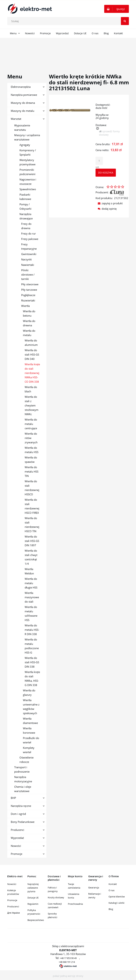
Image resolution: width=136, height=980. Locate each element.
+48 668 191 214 (67, 962)
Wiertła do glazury (29, 693)
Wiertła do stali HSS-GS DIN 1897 (32, 541)
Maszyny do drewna (23, 103)
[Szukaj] (125, 21)
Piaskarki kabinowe (25, 197)
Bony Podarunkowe (23, 822)
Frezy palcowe (30, 239)
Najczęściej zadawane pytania (33, 888)
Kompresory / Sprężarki (28, 152)
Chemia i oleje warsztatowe (23, 789)
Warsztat (16, 119)
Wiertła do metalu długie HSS (31, 583)
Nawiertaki (28, 265)
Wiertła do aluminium (31, 343)
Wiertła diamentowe (30, 721)
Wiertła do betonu (29, 313)
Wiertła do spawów (31, 460)
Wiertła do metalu (29, 333)
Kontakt (113, 884)
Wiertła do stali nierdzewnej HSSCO (32, 488)
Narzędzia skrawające (26, 216)
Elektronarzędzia (21, 87)
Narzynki (26, 259)
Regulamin (33, 904)
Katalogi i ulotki (116, 903)
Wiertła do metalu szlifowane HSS (31, 613)
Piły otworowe (30, 284)
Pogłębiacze (28, 295)
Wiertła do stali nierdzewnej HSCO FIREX (32, 506)
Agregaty (25, 145)
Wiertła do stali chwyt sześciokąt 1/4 (31, 557)
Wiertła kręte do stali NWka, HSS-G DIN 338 (32, 678)
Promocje (17, 854)
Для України (14, 913)
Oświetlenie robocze (26, 760)
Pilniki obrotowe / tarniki (28, 275)
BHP (13, 798)
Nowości (16, 846)
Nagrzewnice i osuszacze (28, 182)
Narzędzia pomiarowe (24, 95)
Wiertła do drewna (29, 323)
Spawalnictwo (28, 189)
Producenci (17, 830)
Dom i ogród (18, 814)
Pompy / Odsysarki (25, 206)
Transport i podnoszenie (22, 769)
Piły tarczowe (29, 290)
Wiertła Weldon (29, 571)
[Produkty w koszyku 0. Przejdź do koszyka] (117, 9)
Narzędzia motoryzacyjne (23, 779)
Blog (111, 909)
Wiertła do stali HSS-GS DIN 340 (32, 354)
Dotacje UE (33, 898)
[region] (68, 52)
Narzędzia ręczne (21, 806)
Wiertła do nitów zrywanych (31, 438)
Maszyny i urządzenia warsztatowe (27, 137)
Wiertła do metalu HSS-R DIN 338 (32, 630)
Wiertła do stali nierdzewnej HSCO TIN (32, 525)
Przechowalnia (75, 904)
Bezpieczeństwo (36, 920)
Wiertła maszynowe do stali (32, 597)
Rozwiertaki (28, 300)
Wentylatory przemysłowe (27, 162)
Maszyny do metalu (22, 111)
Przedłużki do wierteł (31, 740)
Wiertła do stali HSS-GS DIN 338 (32, 662)
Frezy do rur (28, 233)
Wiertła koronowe (29, 730)
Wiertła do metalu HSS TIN (32, 471)
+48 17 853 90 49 (68, 958)
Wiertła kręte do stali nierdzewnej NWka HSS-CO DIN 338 (32, 373)
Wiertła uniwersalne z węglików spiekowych (31, 707)
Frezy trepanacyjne (29, 246)
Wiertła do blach (31, 389)
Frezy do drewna (26, 226)
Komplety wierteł (29, 750)
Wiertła (25, 306)
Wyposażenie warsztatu (22, 128)
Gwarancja (94, 888)
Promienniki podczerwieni (27, 172)
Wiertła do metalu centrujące (31, 424)
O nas (112, 890)
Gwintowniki (29, 254)
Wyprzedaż (17, 838)
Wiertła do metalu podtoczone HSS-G (32, 646)
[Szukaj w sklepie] (69, 21)
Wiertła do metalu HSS (32, 450)
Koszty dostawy (56, 897)
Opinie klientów (117, 897)
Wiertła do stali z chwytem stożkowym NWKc (32, 405)
